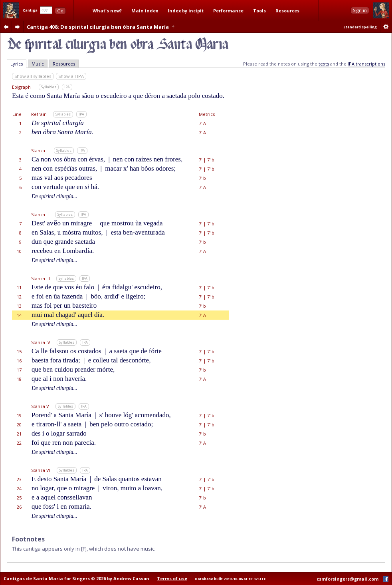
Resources (287, 11)
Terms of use (172, 578)
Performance (228, 11)
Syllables (49, 87)
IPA (67, 87)
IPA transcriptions (366, 64)
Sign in (360, 10)
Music (38, 64)
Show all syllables (33, 76)
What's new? (107, 11)
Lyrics (17, 64)
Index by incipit (186, 11)
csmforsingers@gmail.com (347, 579)
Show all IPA (71, 76)
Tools (259, 11)
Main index (145, 11)
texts (324, 64)
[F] (84, 549)
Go (60, 11)
